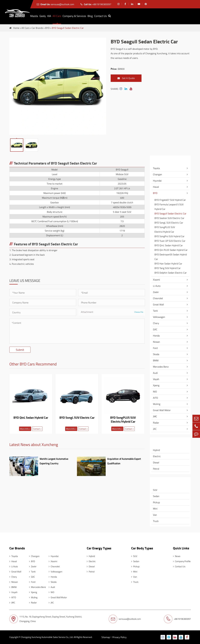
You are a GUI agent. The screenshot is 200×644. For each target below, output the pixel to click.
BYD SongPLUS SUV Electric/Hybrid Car (123, 420)
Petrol (156, 469)
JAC (155, 429)
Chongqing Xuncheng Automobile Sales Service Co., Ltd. (47, 637)
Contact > (37, 429)
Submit (20, 350)
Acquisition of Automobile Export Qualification (124, 461)
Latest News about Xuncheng (34, 445)
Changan (158, 174)
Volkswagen (159, 317)
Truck (156, 521)
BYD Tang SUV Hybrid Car (168, 268)
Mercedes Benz (161, 367)
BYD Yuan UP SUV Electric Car (170, 241)
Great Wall (158, 304)
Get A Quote (126, 78)
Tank (155, 311)
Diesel (156, 462)
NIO (155, 392)
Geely (43, 16)
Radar (156, 423)
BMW (156, 360)
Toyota (156, 168)
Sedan (156, 496)
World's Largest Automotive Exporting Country (54, 461)
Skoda (156, 354)
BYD (47, 28)
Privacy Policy (119, 637)
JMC (155, 416)
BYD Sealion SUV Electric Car (169, 218)
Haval (156, 187)
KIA (49, 16)
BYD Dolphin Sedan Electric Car (171, 273)
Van (155, 515)
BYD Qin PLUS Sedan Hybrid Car (171, 250)
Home (16, 28)
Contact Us (100, 16)
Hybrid (156, 450)
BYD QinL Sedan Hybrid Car (31, 418)
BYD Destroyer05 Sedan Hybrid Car (171, 257)
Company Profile (182, 561)
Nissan (156, 342)
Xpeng (156, 385)
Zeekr (156, 292)
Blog (90, 16)
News (177, 556)
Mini (155, 509)
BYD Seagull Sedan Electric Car (68, 28)
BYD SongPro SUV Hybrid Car (169, 236)
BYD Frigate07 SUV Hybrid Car (170, 200)
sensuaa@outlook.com (55, 4)
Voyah (156, 379)
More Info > (25, 429)
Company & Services (74, 16)
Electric (157, 456)
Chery (156, 323)
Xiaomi (156, 280)
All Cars (57, 16)
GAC (155, 329)
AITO (155, 398)
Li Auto (157, 286)
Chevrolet (158, 298)
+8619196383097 (96, 4)
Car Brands (37, 28)
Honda (156, 336)
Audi (155, 373)
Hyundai (157, 181)
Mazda (34, 16)
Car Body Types (165, 481)
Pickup (156, 502)
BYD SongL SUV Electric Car (77, 418)
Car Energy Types (166, 441)
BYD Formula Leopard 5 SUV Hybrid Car (169, 207)
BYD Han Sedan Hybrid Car (168, 264)
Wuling (157, 404)
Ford (155, 348)
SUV (155, 490)
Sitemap (106, 637)
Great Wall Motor (162, 410)
